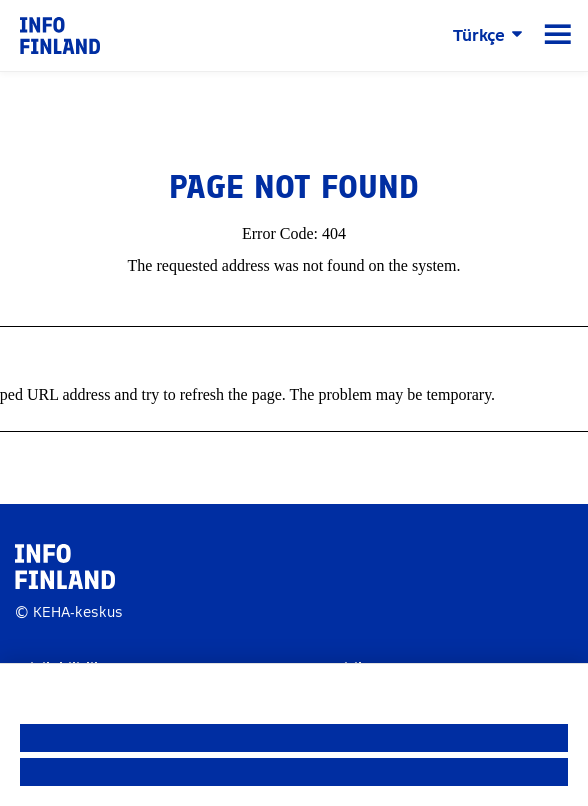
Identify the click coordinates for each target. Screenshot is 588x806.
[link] (60, 34)
